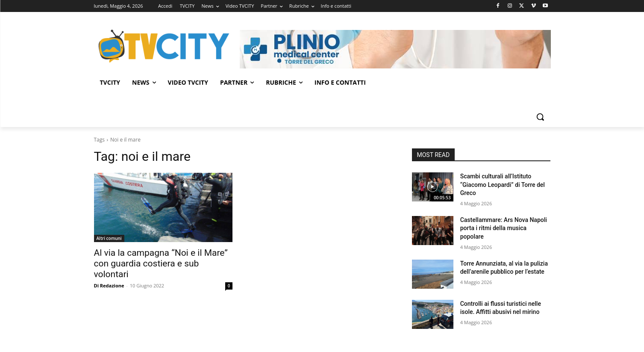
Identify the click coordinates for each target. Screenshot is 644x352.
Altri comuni (109, 238)
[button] (540, 117)
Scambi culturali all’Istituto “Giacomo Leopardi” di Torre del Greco (503, 185)
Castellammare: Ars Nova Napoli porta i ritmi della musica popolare (504, 228)
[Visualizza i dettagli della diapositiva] (395, 49)
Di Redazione (109, 285)
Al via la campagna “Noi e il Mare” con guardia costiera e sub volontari (161, 263)
